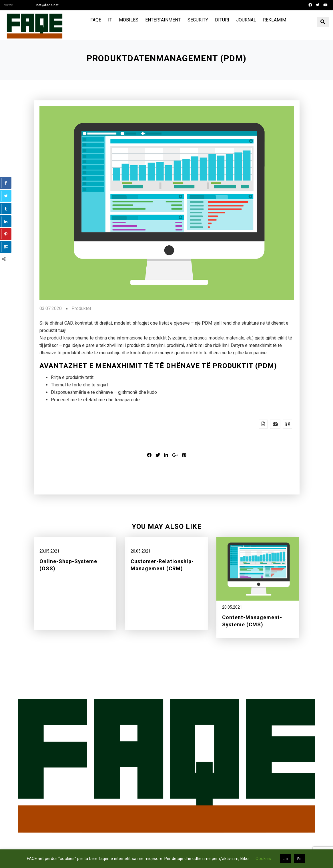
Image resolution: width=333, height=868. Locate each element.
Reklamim (275, 20)
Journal (246, 20)
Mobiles (129, 20)
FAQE (96, 20)
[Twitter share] (158, 455)
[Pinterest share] (184, 455)
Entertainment (163, 20)
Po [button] (299, 859)
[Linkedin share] (166, 455)
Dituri (222, 20)
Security (198, 20)
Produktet (81, 308)
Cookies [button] (263, 859)
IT (110, 20)
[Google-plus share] (175, 455)
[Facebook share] (149, 455)
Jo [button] (286, 859)
